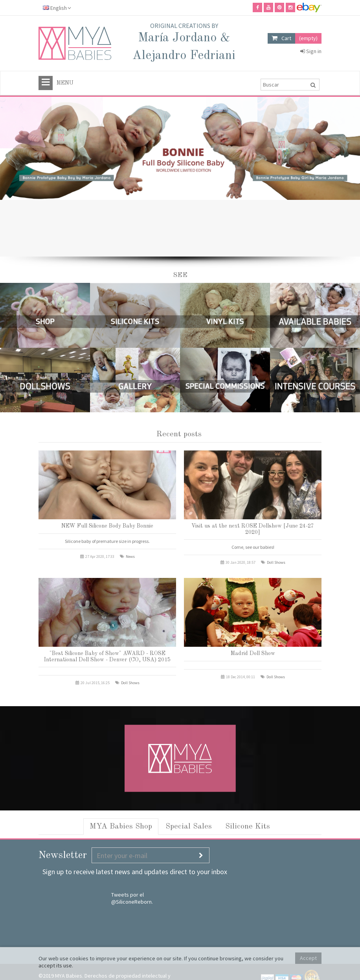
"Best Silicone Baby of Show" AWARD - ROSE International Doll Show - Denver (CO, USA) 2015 (107, 656)
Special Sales (189, 827)
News (130, 556)
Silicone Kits (248, 827)
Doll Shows (276, 562)
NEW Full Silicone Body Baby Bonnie (107, 526)
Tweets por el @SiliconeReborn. (132, 898)
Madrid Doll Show (253, 653)
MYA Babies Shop (121, 827)
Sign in (311, 51)
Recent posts (179, 434)
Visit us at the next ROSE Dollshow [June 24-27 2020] (253, 529)
